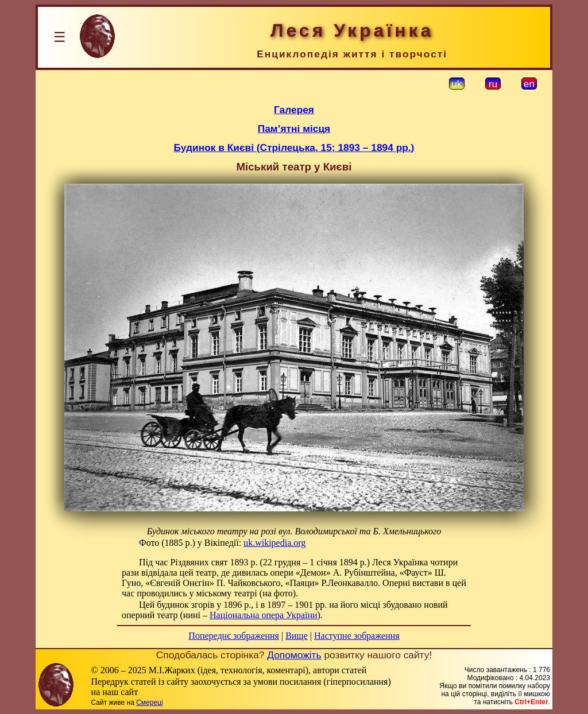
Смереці (149, 703)
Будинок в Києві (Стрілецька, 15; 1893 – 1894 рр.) (294, 148)
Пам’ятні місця (294, 129)
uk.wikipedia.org (274, 543)
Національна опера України (264, 615)
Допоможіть (294, 655)
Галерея (294, 110)
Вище (297, 636)
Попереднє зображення (234, 636)
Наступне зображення (357, 636)
